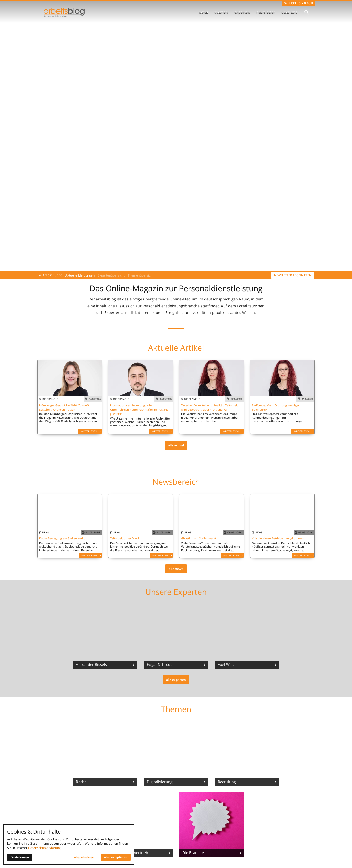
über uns (289, 12)
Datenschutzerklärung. (45, 848)
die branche (50, 399)
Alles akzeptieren (116, 857)
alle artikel (176, 445)
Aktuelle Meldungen (80, 275)
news (203, 12)
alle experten (176, 680)
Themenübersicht (141, 275)
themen (221, 12)
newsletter (266, 12)
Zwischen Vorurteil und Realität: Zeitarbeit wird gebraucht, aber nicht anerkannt (209, 407)
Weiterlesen (89, 431)
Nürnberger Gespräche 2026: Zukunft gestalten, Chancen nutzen (64, 407)
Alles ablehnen (84, 857)
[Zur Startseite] (64, 13)
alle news (176, 569)
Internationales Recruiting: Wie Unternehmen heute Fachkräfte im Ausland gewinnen (139, 409)
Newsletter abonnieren (293, 275)
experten (242, 12)
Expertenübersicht (111, 275)
